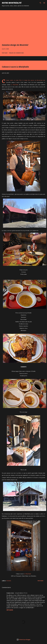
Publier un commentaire (16, 53)
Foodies (9, 581)
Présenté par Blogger (24, 640)
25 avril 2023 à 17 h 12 (21, 593)
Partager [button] (5, 53)
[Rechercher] (40, 3)
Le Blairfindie (15, 85)
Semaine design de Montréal (15, 45)
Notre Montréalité (12, 3)
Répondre (10, 610)
